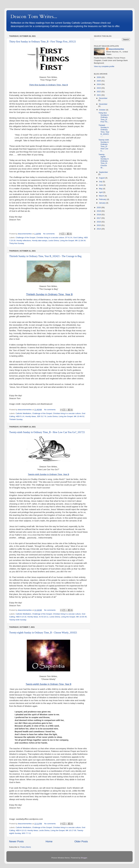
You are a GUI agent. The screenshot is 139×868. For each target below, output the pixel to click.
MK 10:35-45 (81, 617)
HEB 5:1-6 (20, 416)
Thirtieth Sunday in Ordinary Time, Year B (49, 294)
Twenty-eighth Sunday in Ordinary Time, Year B (48, 684)
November (103, 104)
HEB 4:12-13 (21, 830)
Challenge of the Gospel (25, 238)
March (102, 196)
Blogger (84, 858)
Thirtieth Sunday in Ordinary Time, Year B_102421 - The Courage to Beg (45, 256)
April (101, 192)
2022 (99, 92)
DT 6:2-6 (69, 238)
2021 (99, 95)
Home (49, 841)
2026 (99, 77)
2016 (99, 222)
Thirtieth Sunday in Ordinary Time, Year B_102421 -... (104, 131)
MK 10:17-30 (71, 830)
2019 (99, 211)
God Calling (78, 238)
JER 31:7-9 (42, 416)
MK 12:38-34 (80, 241)
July (101, 182)
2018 (99, 215)
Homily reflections (24, 241)
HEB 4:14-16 (21, 617)
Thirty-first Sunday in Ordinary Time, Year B (48, 85)
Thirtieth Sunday (16, 419)
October (102, 110)
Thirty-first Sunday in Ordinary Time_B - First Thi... (104, 117)
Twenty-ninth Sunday (18, 620)
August (102, 178)
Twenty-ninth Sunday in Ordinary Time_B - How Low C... (104, 145)
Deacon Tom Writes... (34, 17)
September (103, 172)
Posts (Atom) (26, 847)
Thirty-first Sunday (17, 243)
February (103, 199)
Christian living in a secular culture (50, 238)
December (103, 98)
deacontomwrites (116, 49)
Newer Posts (16, 841)
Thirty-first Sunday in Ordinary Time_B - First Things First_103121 (43, 42)
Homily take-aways (40, 241)
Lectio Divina (54, 241)
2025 (99, 81)
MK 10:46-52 (79, 416)
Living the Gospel (67, 241)
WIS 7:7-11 (26, 833)
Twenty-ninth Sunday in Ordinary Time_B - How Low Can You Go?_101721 (47, 432)
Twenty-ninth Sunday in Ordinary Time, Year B (48, 474)
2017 (99, 218)
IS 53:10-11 (44, 617)
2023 (99, 88)
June (101, 185)
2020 (99, 207)
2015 (99, 225)
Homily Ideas (31, 416)
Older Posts (81, 841)
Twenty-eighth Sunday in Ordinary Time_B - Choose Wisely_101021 (43, 633)
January (102, 203)
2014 (99, 229)
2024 (99, 84)
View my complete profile (104, 66)
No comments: (49, 234)
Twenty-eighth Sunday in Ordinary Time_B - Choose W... (104, 161)
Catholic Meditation (23, 413)
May (101, 189)
